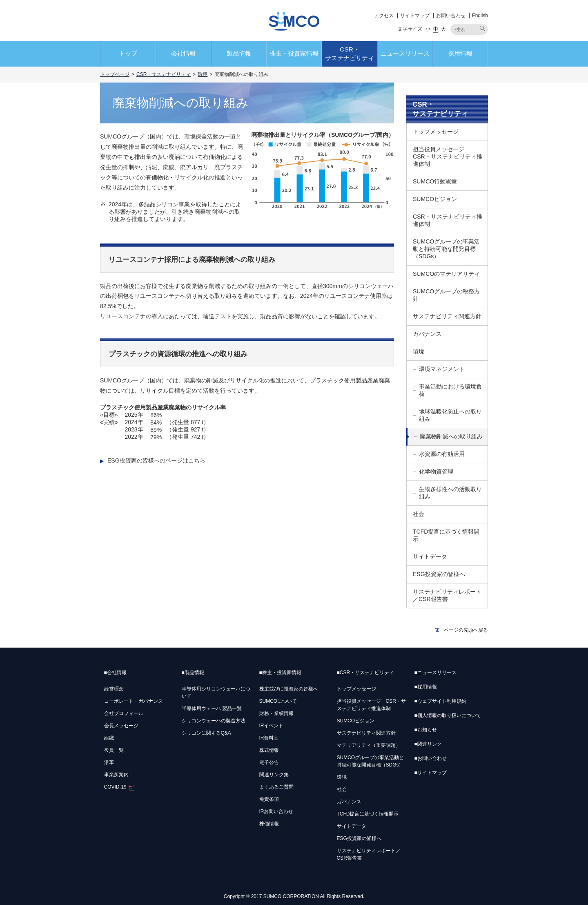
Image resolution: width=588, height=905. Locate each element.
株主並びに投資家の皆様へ (289, 689)
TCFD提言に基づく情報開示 (446, 535)
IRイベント (272, 726)
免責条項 (269, 799)
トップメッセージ (436, 132)
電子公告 (269, 762)
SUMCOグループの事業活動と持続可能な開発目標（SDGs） (446, 249)
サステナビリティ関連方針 (447, 316)
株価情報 (269, 824)
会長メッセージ (121, 726)
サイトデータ (430, 556)
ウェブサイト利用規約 (440, 701)
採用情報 (460, 53)
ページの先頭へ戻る (466, 630)
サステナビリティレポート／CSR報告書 (447, 595)
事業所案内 (116, 775)
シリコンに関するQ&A (206, 733)
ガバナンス (427, 334)
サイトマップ (415, 16)
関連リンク (428, 744)
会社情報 (183, 53)
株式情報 (269, 750)
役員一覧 (114, 750)
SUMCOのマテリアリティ (446, 274)
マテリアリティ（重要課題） (369, 745)
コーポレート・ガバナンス (134, 701)
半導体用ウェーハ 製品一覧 (212, 708)
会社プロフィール (124, 713)
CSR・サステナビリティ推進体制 (448, 220)
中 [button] (436, 29)
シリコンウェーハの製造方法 (214, 721)
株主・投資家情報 (294, 53)
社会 (419, 514)
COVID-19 (119, 787)
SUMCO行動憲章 (435, 181)
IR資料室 (269, 738)
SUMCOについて (278, 701)
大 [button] (443, 29)
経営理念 (114, 689)
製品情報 (239, 53)
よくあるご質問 (276, 787)
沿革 (109, 762)
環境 (203, 74)
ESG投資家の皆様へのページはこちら (156, 460)
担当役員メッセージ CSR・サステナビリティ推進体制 (448, 156)
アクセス (384, 16)
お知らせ (426, 730)
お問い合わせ (451, 16)
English (480, 16)
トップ (128, 53)
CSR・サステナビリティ (350, 54)
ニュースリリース (405, 53)
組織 (109, 738)
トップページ (115, 74)
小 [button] (428, 29)
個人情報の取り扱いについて (448, 715)
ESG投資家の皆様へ (439, 574)
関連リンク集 (274, 775)
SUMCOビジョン (435, 199)
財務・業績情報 (276, 713)
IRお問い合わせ (276, 811)
